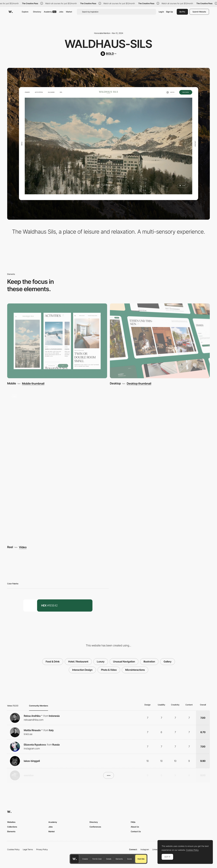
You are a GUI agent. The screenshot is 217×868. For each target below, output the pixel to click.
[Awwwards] (11, 12)
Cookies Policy (13, 849)
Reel (10, 547)
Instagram (145, 849)
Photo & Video (109, 670)
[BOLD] (108, 54)
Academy (50, 12)
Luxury (101, 662)
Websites (11, 822)
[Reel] (108, 466)
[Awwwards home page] (75, 859)
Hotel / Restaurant (78, 662)
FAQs (133, 822)
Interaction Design (82, 670)
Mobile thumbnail (33, 384)
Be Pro (182, 12)
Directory (37, 12)
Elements (119, 859)
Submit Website (199, 12)
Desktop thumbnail (139, 384)
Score (129, 859)
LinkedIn (156, 849)
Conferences (95, 827)
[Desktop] (160, 341)
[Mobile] (57, 341)
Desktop (115, 383)
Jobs (61, 12)
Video (23, 547)
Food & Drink (53, 662)
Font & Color (97, 859)
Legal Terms (28, 849)
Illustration (149, 662)
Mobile (12, 383)
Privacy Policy (42, 849)
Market (69, 12)
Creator (85, 859)
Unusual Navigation (124, 662)
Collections (12, 827)
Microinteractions (135, 670)
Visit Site (141, 859)
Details (109, 859)
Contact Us (136, 831)
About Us (135, 827)
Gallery (168, 662)
